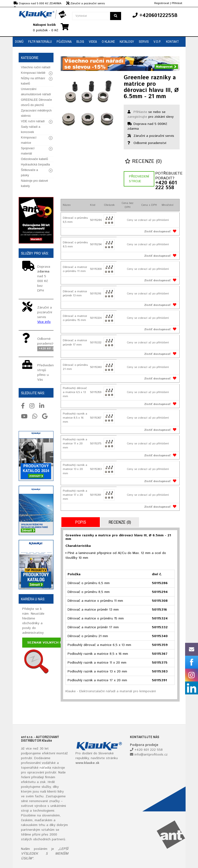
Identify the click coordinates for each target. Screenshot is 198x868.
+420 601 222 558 (166, 186)
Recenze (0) (143, 162)
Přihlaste (140, 112)
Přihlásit (177, 3)
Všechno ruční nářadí (36, 67)
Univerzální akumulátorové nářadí (36, 92)
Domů (19, 42)
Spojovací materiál (28, 151)
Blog (80, 42)
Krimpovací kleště (33, 73)
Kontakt (172, 42)
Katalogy (127, 42)
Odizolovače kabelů (35, 159)
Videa (93, 42)
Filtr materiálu (40, 42)
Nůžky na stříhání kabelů (33, 81)
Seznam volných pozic (49, 643)
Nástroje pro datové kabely (35, 183)
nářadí (44, 768)
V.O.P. (157, 42)
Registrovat (162, 3)
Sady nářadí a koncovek (31, 129)
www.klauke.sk (87, 763)
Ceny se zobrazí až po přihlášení (148, 220)
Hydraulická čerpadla (35, 164)
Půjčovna (64, 42)
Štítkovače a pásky (30, 173)
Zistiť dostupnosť (157, 232)
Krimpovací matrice (29, 140)
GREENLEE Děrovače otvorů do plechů (37, 102)
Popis (81, 522)
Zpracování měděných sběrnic (36, 113)
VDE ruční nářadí (33, 121)
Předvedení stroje (139, 179)
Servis (144, 42)
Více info (44, 322)
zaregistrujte (137, 117)
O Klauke (108, 42)
